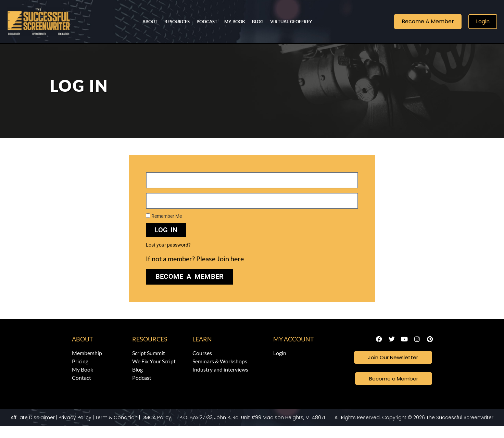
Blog (258, 22)
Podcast (207, 22)
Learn (202, 350)
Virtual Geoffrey (291, 22)
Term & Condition (116, 429)
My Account (294, 350)
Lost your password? (168, 256)
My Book (235, 22)
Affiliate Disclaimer (33, 429)
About (150, 22)
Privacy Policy (75, 429)
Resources (177, 22)
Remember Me (164, 227)
